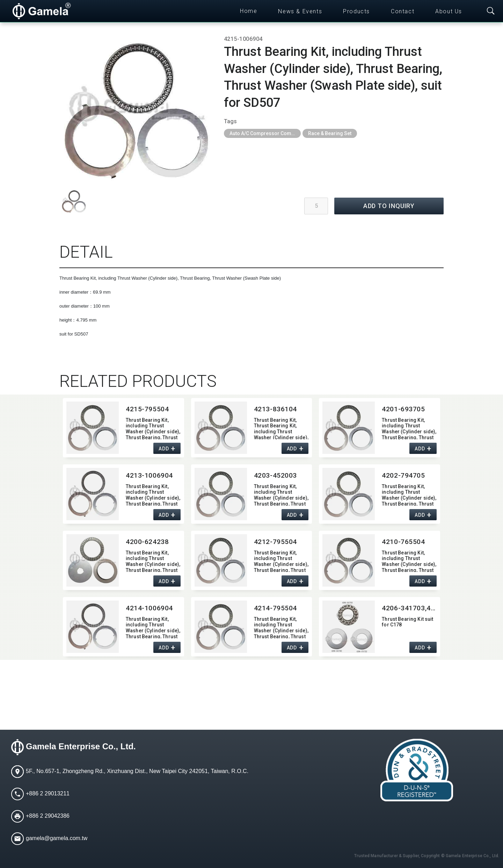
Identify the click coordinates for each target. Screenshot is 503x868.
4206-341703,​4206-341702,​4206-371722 (409, 608)
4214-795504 (275, 608)
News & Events (300, 11)
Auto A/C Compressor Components (265, 133)
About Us (449, 11)
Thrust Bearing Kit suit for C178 (407, 622)
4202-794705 (403, 475)
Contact (403, 11)
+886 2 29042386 (48, 816)
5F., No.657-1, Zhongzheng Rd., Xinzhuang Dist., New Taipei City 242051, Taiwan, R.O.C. (137, 771)
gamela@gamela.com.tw (57, 838)
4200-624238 (147, 542)
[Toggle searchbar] (491, 11)
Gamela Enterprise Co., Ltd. (81, 746)
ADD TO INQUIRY (389, 206)
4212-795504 (275, 542)
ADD (164, 449)
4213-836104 (275, 409)
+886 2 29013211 (48, 793)
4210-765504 (403, 542)
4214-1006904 (149, 608)
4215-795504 (147, 409)
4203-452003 (275, 475)
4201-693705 (403, 409)
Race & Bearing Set (330, 133)
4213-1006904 (149, 475)
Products (356, 11)
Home (249, 11)
